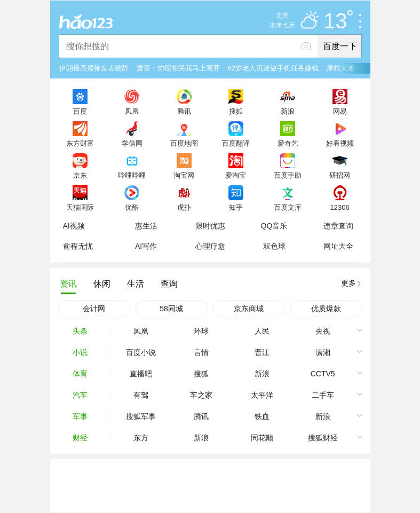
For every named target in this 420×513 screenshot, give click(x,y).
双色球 (274, 246)
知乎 (236, 207)
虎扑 (184, 207)
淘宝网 (184, 175)
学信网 (132, 143)
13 (338, 21)
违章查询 (338, 226)
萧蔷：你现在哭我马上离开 (178, 68)
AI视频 (74, 226)
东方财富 (80, 143)
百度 (80, 111)
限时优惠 (210, 226)
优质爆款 (326, 309)
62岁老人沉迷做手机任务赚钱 (273, 68)
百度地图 (184, 143)
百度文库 (288, 207)
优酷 (132, 207)
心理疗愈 (210, 246)
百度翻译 (236, 143)
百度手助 (288, 175)
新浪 (288, 111)
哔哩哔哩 (132, 175)
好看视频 (340, 143)
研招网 (340, 175)
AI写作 (146, 246)
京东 (80, 175)
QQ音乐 (274, 226)
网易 (340, 111)
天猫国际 (80, 207)
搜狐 (236, 111)
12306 (339, 207)
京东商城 (249, 309)
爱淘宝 (236, 175)
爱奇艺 (288, 143)
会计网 (94, 309)
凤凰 (132, 111)
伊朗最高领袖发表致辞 (94, 68)
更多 (348, 283)
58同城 (171, 309)
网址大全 (338, 246)
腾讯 (184, 111)
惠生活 (146, 226)
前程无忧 (78, 246)
